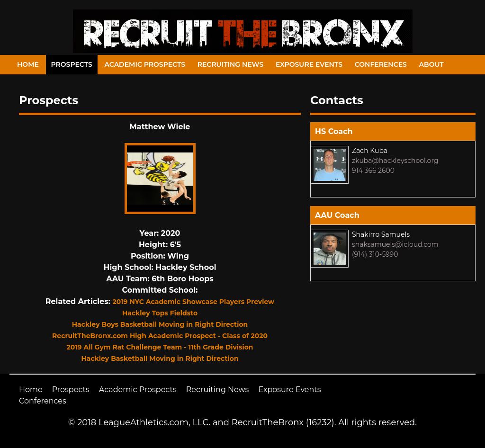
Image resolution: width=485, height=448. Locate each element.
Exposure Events (309, 64)
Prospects (72, 64)
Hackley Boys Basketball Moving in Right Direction (160, 324)
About (431, 64)
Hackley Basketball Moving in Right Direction (160, 358)
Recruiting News (231, 64)
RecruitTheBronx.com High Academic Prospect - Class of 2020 (160, 336)
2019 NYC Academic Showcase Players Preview (193, 302)
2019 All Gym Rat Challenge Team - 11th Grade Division (160, 347)
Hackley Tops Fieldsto (160, 313)
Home (28, 64)
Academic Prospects (145, 64)
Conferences (381, 64)
